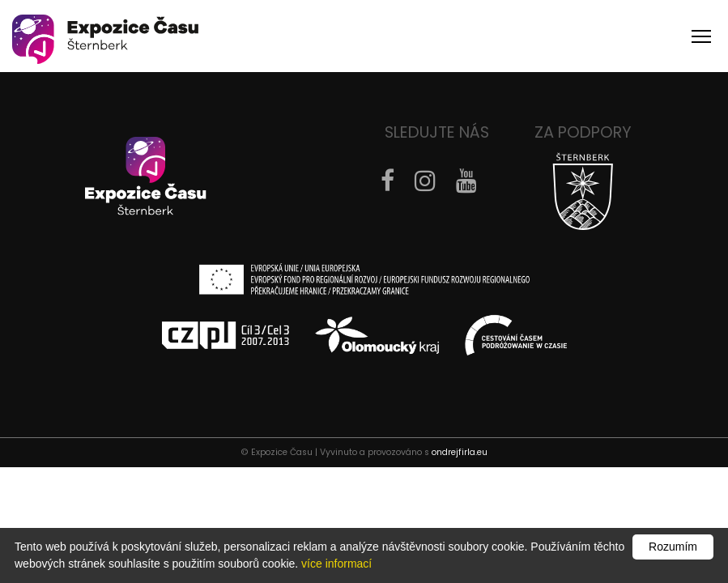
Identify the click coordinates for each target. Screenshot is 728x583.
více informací (336, 564)
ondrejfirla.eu (460, 452)
